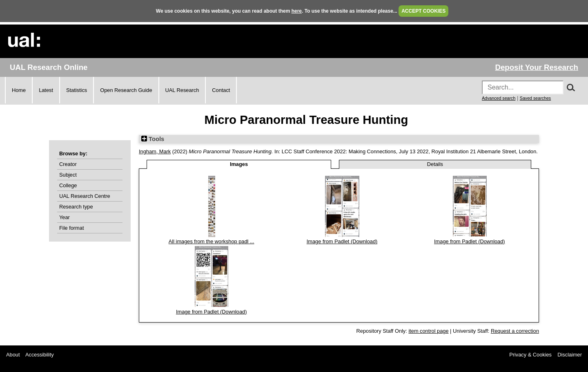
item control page (428, 331)
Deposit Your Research (537, 67)
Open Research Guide (126, 90)
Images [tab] (239, 164)
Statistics (77, 90)
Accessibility (40, 355)
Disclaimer (570, 355)
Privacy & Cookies (530, 355)
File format (71, 228)
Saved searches (535, 98)
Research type (76, 207)
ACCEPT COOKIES (423, 11)
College (68, 185)
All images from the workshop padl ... (212, 241)
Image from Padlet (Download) (342, 241)
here (297, 11)
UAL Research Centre (85, 196)
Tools (153, 139)
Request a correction (515, 331)
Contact (221, 90)
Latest (46, 90)
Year (65, 217)
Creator (68, 164)
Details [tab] (435, 164)
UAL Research (182, 90)
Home (19, 90)
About (13, 355)
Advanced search (499, 98)
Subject (68, 175)
